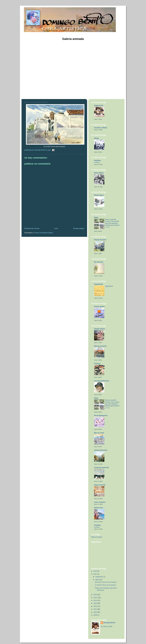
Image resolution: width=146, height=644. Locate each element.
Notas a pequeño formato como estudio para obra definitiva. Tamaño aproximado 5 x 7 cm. (112, 223)
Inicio (56, 228)
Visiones (97, 363)
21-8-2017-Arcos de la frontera (105, 585)
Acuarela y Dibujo (101, 128)
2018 (95, 571)
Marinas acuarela (100, 346)
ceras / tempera (100, 502)
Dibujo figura (99, 195)
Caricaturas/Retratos (102, 381)
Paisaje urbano (100, 329)
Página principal (97, 537)
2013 (95, 603)
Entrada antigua (79, 228)
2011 (95, 609)
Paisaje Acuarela (100, 240)
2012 (95, 606)
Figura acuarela (100, 485)
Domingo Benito (109, 623)
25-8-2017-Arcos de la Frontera (106, 582)
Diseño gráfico (99, 306)
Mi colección (99, 262)
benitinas (97, 160)
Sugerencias (99, 105)
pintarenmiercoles (101, 450)
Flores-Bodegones (101, 415)
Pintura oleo (99, 508)
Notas (96, 217)
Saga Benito (99, 284)
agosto (98, 580)
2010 (95, 612)
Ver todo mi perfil (106, 626)
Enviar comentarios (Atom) (44, 233)
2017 (95, 574)
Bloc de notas (99, 433)
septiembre (99, 577)
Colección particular (102, 467)
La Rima (97, 162)
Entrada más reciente (32, 228)
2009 (95, 615)
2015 (95, 598)
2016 (95, 595)
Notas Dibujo (99, 173)
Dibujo (97, 138)
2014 (95, 600)
